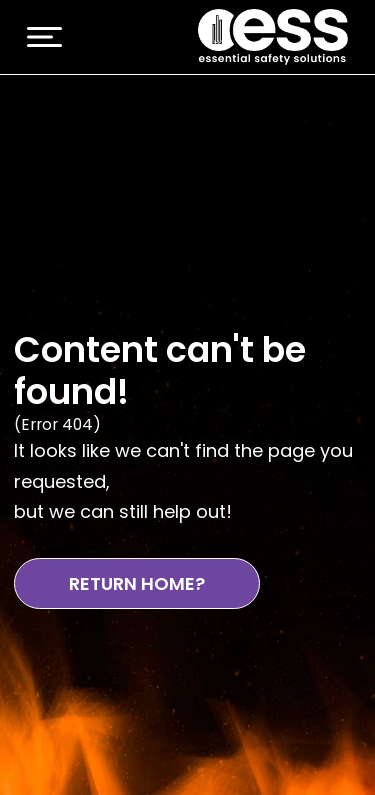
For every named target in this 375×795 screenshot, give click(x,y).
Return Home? (137, 583)
